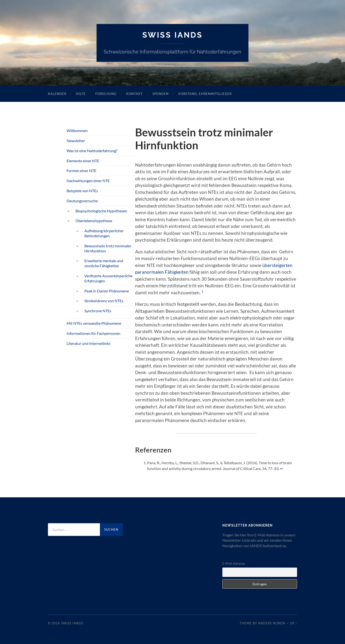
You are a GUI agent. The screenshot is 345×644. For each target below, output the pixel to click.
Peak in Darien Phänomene (107, 291)
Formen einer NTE (81, 171)
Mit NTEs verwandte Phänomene (94, 323)
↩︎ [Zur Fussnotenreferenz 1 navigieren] (282, 468)
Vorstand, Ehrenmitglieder (205, 94)
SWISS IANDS (172, 35)
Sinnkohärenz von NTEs (104, 301)
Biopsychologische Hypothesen (101, 211)
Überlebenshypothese (94, 221)
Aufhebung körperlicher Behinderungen (104, 233)
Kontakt (135, 94)
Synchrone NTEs (98, 311)
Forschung (106, 94)
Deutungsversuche (82, 201)
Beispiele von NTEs (82, 191)
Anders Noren (272, 623)
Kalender (57, 94)
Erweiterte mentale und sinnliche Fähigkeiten (104, 263)
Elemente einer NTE (83, 161)
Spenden (161, 94)
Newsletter (76, 141)
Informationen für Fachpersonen (93, 333)
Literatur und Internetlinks (89, 343)
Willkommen (77, 131)
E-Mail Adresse (234, 563)
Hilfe (81, 94)
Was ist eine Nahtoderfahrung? (92, 151)
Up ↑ (293, 623)
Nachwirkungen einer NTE (88, 181)
